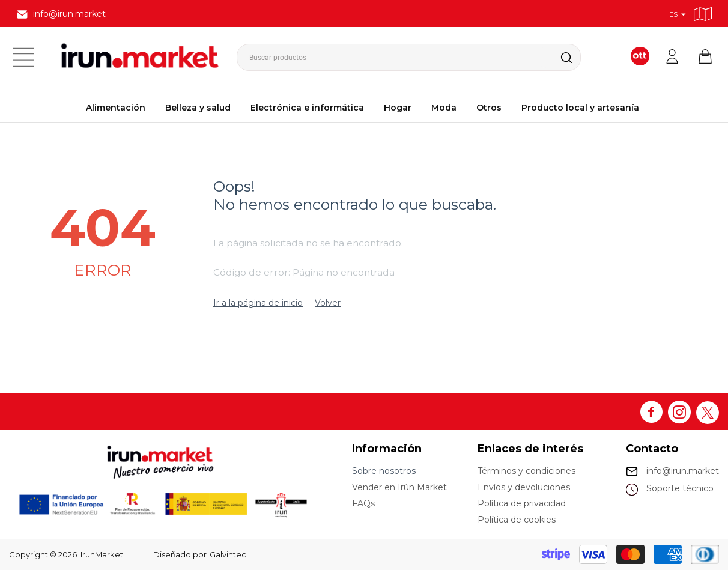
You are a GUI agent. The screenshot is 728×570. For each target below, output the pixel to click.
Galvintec (228, 554)
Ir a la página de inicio (258, 303)
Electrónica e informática (307, 108)
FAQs (363, 503)
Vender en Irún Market (399, 487)
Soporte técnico (680, 488)
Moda (444, 108)
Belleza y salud (198, 108)
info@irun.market (683, 471)
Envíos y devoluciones (524, 487)
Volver (328, 303)
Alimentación (116, 108)
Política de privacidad (522, 503)
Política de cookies (517, 520)
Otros (489, 108)
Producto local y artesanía (580, 108)
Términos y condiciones (526, 471)
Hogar (398, 108)
